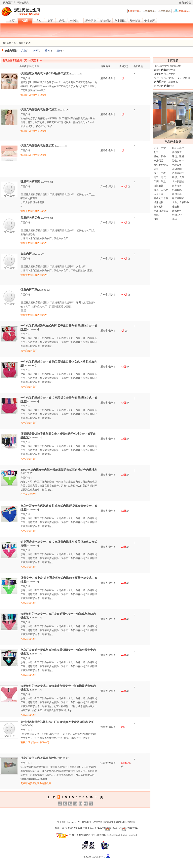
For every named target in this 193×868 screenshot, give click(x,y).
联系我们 (131, 822)
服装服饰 (19, 43)
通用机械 (159, 202)
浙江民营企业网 (164, 66)
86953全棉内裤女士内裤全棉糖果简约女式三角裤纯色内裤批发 (59, 470)
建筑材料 (177, 207)
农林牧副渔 (178, 182)
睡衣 (47, 51)
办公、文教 (160, 173)
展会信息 (91, 21)
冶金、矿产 (178, 161)
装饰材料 (177, 211)
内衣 (28, 43)
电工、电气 (160, 177)
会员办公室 (185, 3)
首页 (12, 21)
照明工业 (177, 215)
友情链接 (109, 822)
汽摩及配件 (178, 173)
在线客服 (183, 11)
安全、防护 (160, 148)
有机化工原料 (161, 198)
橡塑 (156, 219)
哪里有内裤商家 (30, 182)
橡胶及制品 (178, 198)
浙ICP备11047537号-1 (94, 857)
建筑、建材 (178, 156)
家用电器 (177, 194)
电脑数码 (177, 190)
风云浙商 (135, 21)
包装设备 (177, 165)
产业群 (74, 21)
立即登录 (150, 11)
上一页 (51, 797)
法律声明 (98, 822)
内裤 (35, 51)
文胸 (24, 51)
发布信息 (165, 11)
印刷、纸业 (160, 182)
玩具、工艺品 (161, 190)
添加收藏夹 (23, 3)
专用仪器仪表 (161, 211)
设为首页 (8, 3)
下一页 (99, 797)
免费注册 (135, 11)
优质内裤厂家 (29, 290)
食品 (174, 219)
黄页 (50, 21)
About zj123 (74, 822)
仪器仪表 (177, 152)
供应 (25, 21)
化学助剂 (159, 207)
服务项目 (86, 822)
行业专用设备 (161, 165)
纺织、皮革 (178, 177)
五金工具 (159, 194)
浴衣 (59, 51)
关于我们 (62, 822)
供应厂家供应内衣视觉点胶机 (39, 758)
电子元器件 (178, 148)
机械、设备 (160, 156)
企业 (169, 86)
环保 (156, 169)
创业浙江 (120, 21)
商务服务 (177, 186)
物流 (156, 215)
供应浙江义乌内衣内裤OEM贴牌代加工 (45, 74)
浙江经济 (105, 21)
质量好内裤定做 (30, 218)
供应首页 (7, 43)
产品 (62, 21)
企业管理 (150, 21)
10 (91, 797)
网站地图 (120, 822)
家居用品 (159, 161)
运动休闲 (177, 169)
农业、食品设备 (180, 202)
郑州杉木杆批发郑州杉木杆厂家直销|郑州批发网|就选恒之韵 (57, 722)
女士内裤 (26, 254)
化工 (156, 152)
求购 (38, 21)
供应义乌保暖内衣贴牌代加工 (39, 110)
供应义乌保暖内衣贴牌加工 (37, 146)
